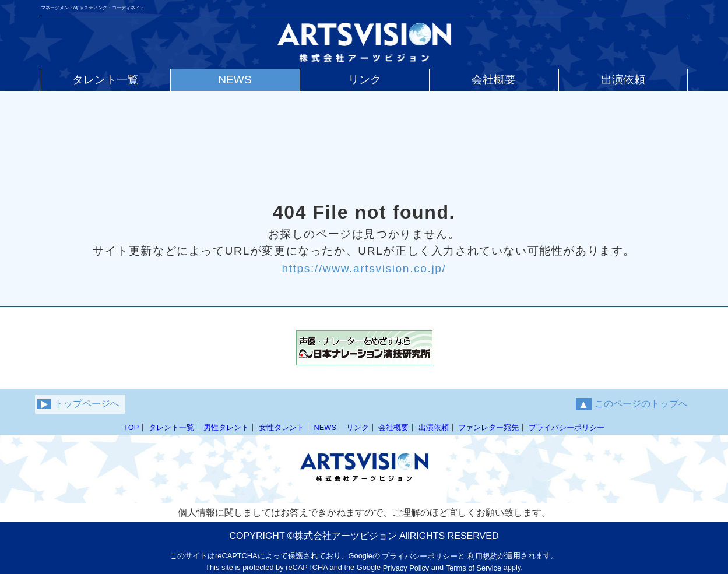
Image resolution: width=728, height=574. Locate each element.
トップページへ (78, 404)
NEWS (325, 427)
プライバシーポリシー (567, 427)
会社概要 (393, 427)
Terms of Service (474, 568)
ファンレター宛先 (488, 427)
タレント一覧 (171, 427)
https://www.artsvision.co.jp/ (364, 268)
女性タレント (282, 427)
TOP (131, 427)
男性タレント (226, 427)
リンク (358, 427)
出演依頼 (434, 427)
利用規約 (483, 556)
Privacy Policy (406, 568)
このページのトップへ (632, 404)
